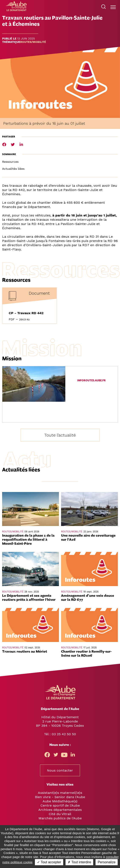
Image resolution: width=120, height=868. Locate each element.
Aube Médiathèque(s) (60, 801)
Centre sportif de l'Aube (60, 805)
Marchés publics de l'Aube (60, 818)
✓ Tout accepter (49, 862)
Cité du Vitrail (60, 814)
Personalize (107, 862)
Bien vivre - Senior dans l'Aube (60, 797)
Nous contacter (60, 770)
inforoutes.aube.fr (91, 380)
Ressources (10, 162)
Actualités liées (13, 169)
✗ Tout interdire (79, 862)
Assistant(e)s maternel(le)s (60, 793)
